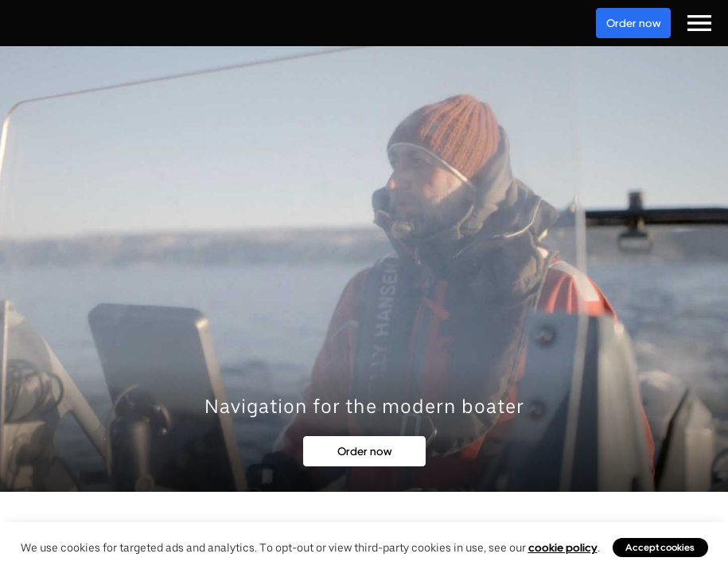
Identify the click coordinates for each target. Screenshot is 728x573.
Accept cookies (660, 548)
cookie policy (563, 548)
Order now (633, 23)
